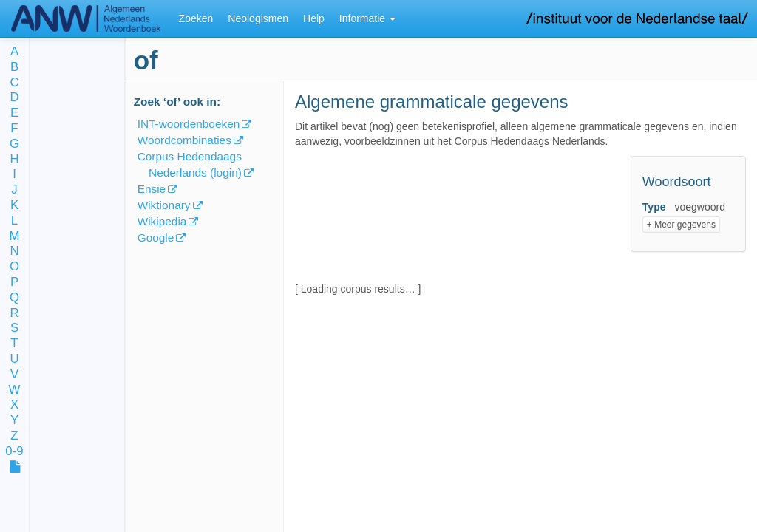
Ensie (152, 189)
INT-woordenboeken (189, 124)
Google (156, 238)
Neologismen (258, 18)
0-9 (14, 452)
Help (314, 18)
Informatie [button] (367, 18)
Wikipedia (162, 221)
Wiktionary (164, 205)
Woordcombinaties (184, 140)
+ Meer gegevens (681, 225)
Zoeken (196, 18)
